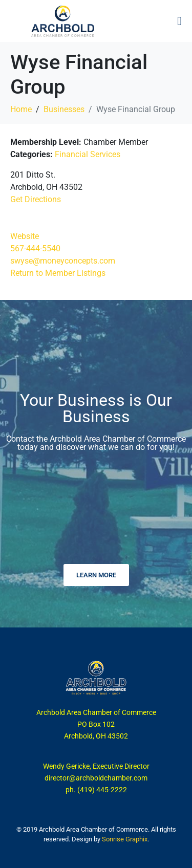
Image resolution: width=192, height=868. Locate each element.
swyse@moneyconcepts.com (63, 261)
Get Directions (36, 199)
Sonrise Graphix (125, 839)
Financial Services (88, 154)
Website (25, 236)
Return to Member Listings (58, 273)
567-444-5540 (35, 248)
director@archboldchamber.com (96, 778)
